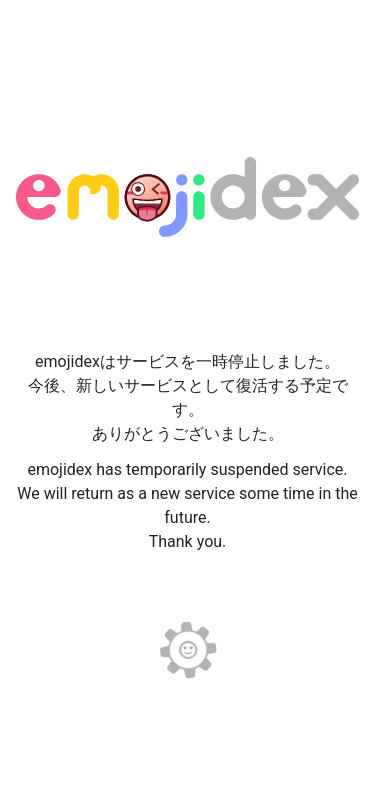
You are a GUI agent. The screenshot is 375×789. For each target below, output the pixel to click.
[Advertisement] (188, 50)
